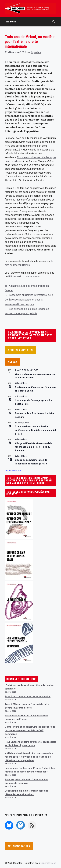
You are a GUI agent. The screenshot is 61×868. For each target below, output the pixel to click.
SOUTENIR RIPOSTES (20, 350)
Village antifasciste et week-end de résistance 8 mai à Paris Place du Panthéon (33, 447)
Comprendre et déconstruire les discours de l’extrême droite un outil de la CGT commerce (30, 730)
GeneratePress (48, 863)
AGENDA (13, 362)
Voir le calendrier (13, 471)
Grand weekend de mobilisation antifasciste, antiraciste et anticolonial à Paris (35, 430)
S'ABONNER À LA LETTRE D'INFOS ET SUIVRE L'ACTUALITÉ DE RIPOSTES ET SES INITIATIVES (30, 335)
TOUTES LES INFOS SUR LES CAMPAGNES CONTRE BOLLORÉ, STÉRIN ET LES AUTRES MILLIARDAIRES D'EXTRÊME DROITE (29, 481)
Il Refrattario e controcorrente (25, 277)
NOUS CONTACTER (19, 846)
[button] (53, 22)
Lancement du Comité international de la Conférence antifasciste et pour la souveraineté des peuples (29, 300)
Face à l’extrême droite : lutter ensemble (28, 697)
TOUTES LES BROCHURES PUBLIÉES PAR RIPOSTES (28, 493)
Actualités (14, 286)
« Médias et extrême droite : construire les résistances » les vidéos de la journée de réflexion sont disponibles (29, 757)
